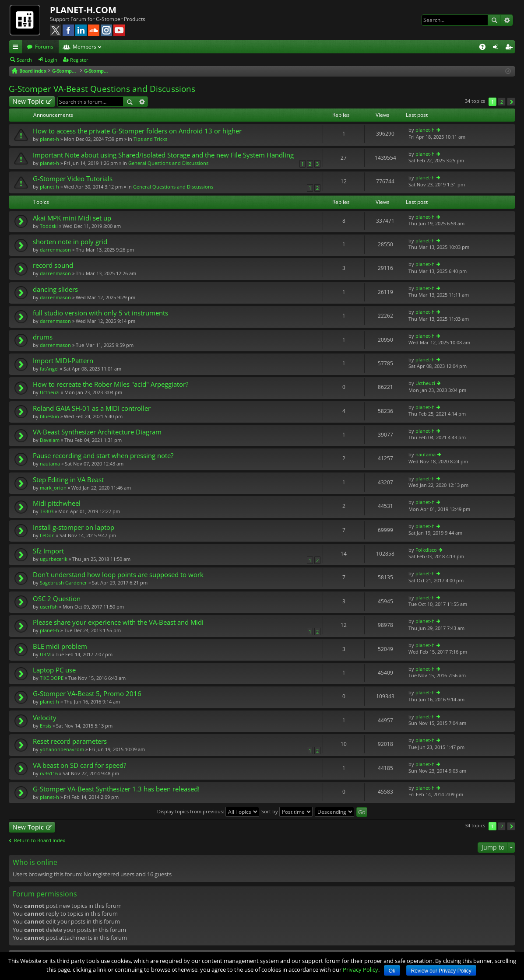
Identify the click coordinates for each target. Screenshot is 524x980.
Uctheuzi (50, 392)
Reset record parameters (70, 741)
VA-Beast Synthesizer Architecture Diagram (97, 432)
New (28, 101)
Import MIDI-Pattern (63, 361)
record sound (53, 265)
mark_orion (53, 488)
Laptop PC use (54, 670)
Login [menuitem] (497, 48)
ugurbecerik (54, 559)
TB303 (47, 511)
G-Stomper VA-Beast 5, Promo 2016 (87, 694)
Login (51, 60)
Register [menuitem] (510, 48)
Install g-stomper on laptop (74, 527)
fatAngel (49, 369)
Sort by (287, 811)
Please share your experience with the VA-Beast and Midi (118, 622)
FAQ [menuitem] (485, 48)
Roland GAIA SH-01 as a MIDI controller (92, 408)
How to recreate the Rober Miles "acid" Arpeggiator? (111, 384)
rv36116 (49, 773)
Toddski (49, 226)
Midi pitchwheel (57, 503)
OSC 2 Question (57, 599)
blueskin (49, 416)
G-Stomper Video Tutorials (73, 179)
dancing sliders (55, 289)
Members (84, 47)
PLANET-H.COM (83, 10)
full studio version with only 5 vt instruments (100, 313)
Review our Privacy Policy (441, 971)
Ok (392, 971)
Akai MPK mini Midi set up (72, 218)
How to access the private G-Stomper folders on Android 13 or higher (137, 131)
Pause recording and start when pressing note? (103, 456)
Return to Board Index (40, 840)
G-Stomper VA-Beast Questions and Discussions (102, 89)
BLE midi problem (60, 646)
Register (79, 60)
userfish (49, 607)
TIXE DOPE (52, 678)
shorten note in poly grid (70, 242)
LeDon (47, 535)
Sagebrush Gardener (63, 583)
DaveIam (50, 440)
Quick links (17, 48)
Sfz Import (48, 551)
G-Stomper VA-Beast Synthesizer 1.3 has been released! (116, 789)
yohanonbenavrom (62, 749)
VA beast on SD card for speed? (79, 765)
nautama (50, 464)
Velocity (45, 718)
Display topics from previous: (208, 811)
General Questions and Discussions (168, 163)
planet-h (49, 139)
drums (43, 337)
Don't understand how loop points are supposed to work (118, 575)
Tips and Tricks (150, 139)
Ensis (46, 726)
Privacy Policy (360, 969)
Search (494, 20)
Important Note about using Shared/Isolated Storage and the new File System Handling (163, 155)
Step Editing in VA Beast (68, 480)
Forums (44, 47)
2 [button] (502, 102)
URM (45, 654)
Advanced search (507, 20)
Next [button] (511, 102)
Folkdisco (426, 550)
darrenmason (55, 250)
